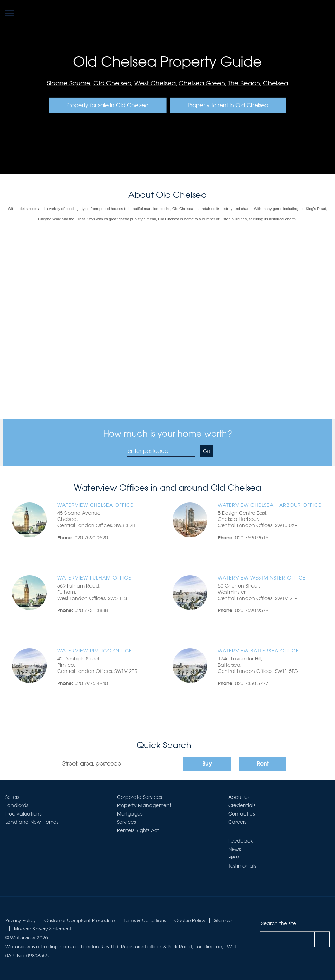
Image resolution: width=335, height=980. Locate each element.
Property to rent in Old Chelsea (228, 105)
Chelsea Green (202, 83)
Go (207, 451)
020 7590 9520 (91, 538)
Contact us (241, 814)
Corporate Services (139, 797)
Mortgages (130, 814)
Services (126, 822)
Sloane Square (69, 83)
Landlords (17, 805)
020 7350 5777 (252, 683)
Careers (237, 822)
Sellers (12, 797)
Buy (207, 764)
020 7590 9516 (252, 538)
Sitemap (223, 920)
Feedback (240, 841)
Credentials (242, 805)
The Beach (244, 83)
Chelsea (276, 83)
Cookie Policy (190, 920)
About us (239, 797)
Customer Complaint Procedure (80, 920)
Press (234, 857)
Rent (263, 764)
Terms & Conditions (145, 920)
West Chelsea (155, 83)
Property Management (144, 805)
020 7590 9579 (252, 610)
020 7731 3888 (91, 610)
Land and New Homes (32, 822)
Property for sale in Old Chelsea (108, 105)
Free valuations (23, 814)
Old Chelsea (112, 83)
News (234, 849)
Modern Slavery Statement (42, 928)
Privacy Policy (20, 920)
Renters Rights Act (138, 830)
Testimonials (242, 866)
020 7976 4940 (91, 683)
